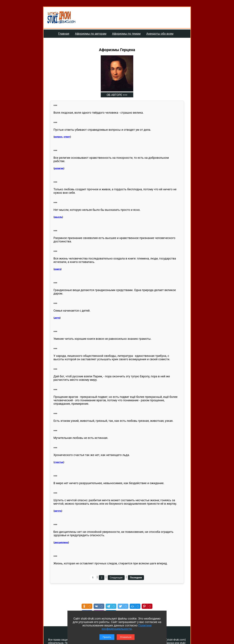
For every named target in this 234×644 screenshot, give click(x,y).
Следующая (116, 578)
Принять (107, 637)
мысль (58, 217)
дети (57, 318)
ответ (67, 137)
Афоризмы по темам (126, 34)
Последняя (136, 578)
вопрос (58, 137)
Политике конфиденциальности (127, 627)
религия (59, 168)
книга (58, 269)
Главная (64, 34)
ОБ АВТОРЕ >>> (117, 95)
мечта (58, 511)
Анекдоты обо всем (160, 34)
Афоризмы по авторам (91, 34)
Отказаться (126, 637)
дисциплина (61, 542)
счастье (59, 462)
